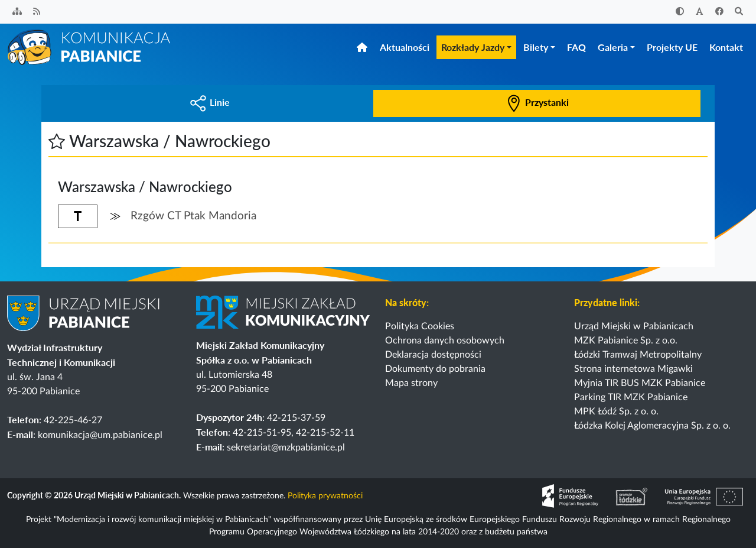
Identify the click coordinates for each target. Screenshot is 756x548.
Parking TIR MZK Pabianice (631, 397)
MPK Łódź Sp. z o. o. (616, 411)
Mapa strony (411, 383)
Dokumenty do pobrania (435, 369)
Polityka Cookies (420, 326)
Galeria (613, 47)
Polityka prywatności (325, 497)
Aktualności (405, 47)
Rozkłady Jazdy (473, 47)
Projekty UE (672, 47)
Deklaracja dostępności (433, 355)
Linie (210, 102)
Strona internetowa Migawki (633, 369)
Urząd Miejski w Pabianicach (634, 326)
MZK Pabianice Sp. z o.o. (626, 341)
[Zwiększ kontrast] (680, 12)
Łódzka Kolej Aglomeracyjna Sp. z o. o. (652, 426)
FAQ (576, 47)
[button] (57, 141)
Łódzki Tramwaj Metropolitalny (638, 355)
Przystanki (537, 102)
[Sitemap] (17, 12)
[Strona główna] (90, 47)
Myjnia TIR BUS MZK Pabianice (640, 383)
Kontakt (726, 47)
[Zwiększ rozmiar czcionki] (700, 12)
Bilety (536, 47)
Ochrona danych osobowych (445, 341)
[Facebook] (719, 12)
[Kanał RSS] (37, 12)
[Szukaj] (739, 12)
